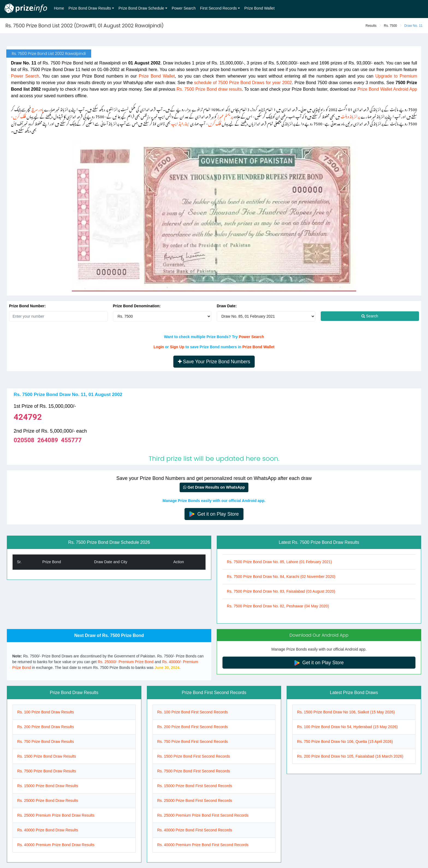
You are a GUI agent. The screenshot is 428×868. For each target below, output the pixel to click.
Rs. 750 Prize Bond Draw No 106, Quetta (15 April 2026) (345, 742)
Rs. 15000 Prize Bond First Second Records (195, 786)
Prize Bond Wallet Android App (387, 89)
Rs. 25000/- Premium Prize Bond (126, 662)
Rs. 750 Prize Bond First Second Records (193, 742)
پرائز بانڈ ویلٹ (350, 116)
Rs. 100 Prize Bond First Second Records (193, 712)
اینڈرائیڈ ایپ (180, 123)
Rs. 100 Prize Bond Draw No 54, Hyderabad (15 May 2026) (347, 727)
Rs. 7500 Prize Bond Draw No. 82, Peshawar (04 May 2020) (278, 606)
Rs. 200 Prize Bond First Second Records (193, 727)
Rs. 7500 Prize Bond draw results (209, 89)
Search (370, 316)
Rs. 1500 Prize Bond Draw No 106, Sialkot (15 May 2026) (346, 712)
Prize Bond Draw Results (90, 8)
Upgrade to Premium (396, 76)
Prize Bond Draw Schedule (141, 8)
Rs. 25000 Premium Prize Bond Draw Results (56, 815)
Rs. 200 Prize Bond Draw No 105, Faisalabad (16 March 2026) (350, 756)
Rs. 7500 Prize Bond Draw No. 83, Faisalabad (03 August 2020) (281, 591)
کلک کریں (19, 116)
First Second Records (219, 8)
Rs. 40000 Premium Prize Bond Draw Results (56, 845)
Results (371, 26)
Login (159, 347)
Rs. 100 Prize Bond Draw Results (46, 712)
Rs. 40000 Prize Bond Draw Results (48, 830)
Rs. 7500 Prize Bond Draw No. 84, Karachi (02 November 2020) (281, 577)
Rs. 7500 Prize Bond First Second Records (194, 771)
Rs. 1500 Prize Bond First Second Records (194, 756)
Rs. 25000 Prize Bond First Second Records (195, 801)
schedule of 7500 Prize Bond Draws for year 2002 (243, 83)
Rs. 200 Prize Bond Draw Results (46, 727)
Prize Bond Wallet (259, 8)
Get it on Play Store (214, 514)
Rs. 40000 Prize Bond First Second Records (195, 830)
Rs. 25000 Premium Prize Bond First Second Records (203, 815)
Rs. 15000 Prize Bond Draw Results (48, 786)
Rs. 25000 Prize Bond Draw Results (48, 801)
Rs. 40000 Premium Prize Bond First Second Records (203, 845)
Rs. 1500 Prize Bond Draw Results (47, 756)
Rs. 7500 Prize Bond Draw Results (47, 771)
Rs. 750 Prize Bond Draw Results (46, 742)
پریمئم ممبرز (225, 116)
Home (59, 8)
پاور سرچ (37, 109)
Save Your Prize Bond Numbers (214, 362)
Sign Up (177, 347)
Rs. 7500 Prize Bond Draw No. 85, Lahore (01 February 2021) (279, 562)
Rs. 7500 (390, 26)
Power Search (184, 8)
